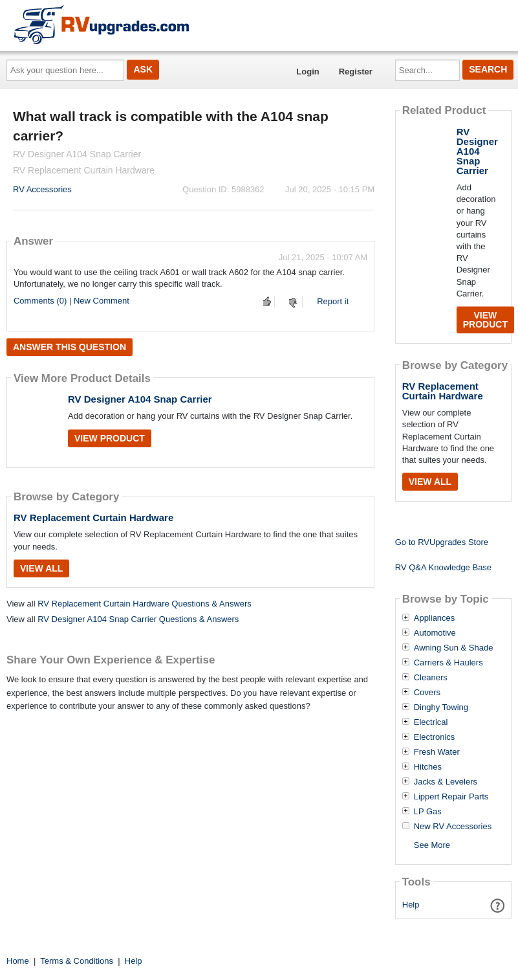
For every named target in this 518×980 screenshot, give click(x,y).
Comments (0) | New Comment (71, 301)
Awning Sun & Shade (454, 648)
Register (356, 72)
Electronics (435, 737)
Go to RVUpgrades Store (442, 542)
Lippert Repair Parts (451, 797)
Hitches (428, 767)
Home (18, 961)
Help (411, 905)
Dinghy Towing (441, 707)
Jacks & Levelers (446, 782)
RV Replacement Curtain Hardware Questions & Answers (145, 604)
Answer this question (70, 347)
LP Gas (428, 812)
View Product (110, 438)
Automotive (435, 633)
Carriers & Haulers (448, 663)
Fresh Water (437, 752)
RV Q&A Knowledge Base (443, 567)
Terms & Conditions (77, 961)
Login (308, 72)
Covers (427, 693)
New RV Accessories (453, 827)
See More (432, 845)
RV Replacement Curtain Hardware (93, 518)
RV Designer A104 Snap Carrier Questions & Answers (138, 619)
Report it (333, 301)
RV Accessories (42, 189)
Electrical (431, 722)
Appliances (435, 618)
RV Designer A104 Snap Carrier (140, 399)
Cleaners (431, 678)
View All (41, 568)
